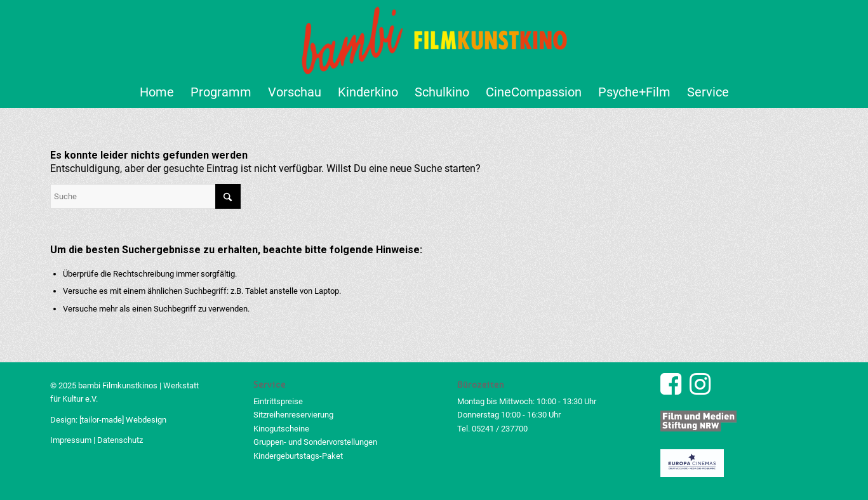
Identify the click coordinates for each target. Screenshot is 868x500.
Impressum (71, 440)
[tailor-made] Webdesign (123, 420)
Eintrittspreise (278, 401)
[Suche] (145, 196)
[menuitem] (157, 92)
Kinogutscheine (281, 429)
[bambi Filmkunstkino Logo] (434, 38)
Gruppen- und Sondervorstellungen (315, 442)
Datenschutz (120, 440)
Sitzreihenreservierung (293, 415)
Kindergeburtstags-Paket (298, 456)
